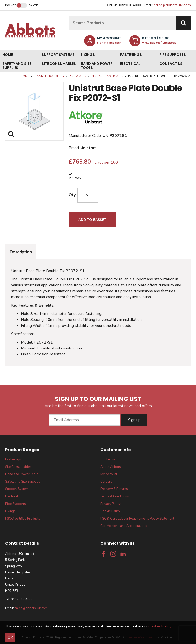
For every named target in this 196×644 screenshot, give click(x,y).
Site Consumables (59, 64)
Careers (106, 482)
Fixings (88, 55)
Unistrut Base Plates (106, 76)
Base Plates (77, 76)
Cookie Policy (110, 511)
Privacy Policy (111, 504)
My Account (109, 474)
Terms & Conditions (115, 496)
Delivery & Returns (114, 489)
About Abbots (111, 467)
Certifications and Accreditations (124, 526)
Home (8, 55)
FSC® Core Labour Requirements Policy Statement (137, 519)
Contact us (171, 64)
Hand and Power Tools (97, 66)
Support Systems (58, 55)
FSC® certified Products (23, 519)
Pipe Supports (173, 55)
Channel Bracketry (48, 76)
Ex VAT (33, 5)
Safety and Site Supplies (17, 66)
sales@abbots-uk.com (172, 5)
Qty (72, 195)
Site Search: (69, 16)
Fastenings (131, 55)
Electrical (130, 64)
